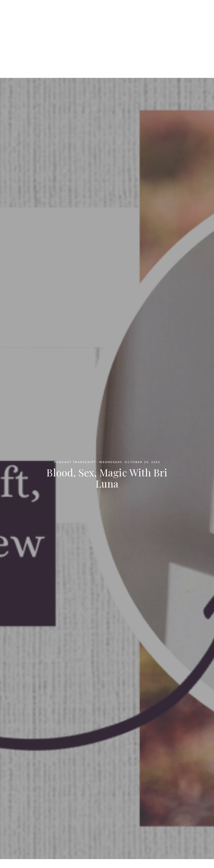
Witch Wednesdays (107, 19)
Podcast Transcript (75, 462)
